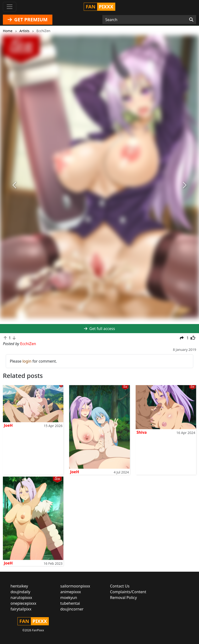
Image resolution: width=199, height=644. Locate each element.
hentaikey (19, 586)
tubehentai (70, 603)
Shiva (142, 432)
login (27, 361)
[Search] (191, 20)
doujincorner (72, 609)
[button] (15, 185)
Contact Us (120, 586)
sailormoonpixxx (75, 586)
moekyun (69, 598)
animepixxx (71, 592)
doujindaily (20, 592)
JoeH (8, 425)
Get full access (99, 329)
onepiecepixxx (23, 603)
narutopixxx (21, 598)
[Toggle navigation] (10, 7)
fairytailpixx (21, 609)
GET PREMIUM (28, 20)
